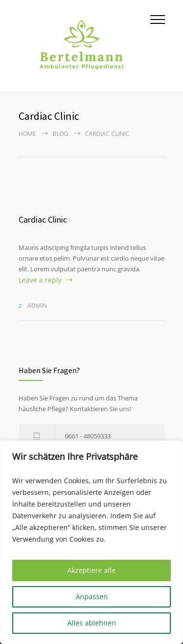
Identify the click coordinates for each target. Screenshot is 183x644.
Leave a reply (40, 280)
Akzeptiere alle (91, 570)
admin (37, 306)
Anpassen (92, 597)
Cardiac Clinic (43, 219)
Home (27, 134)
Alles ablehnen (92, 623)
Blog (61, 134)
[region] (91, 542)
